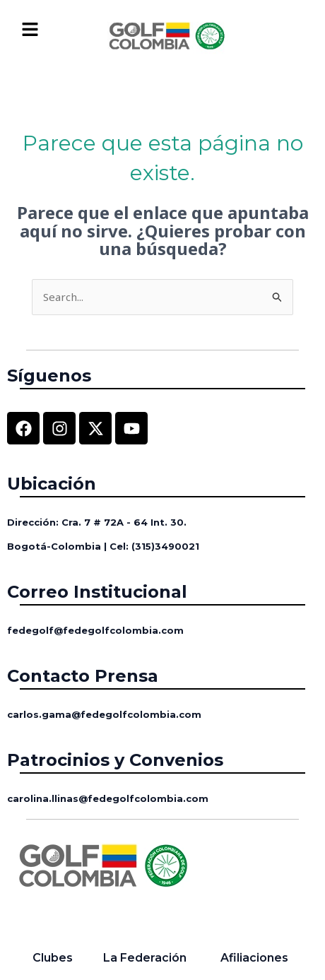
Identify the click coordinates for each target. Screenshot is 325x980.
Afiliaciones (254, 958)
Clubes (53, 958)
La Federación (145, 958)
